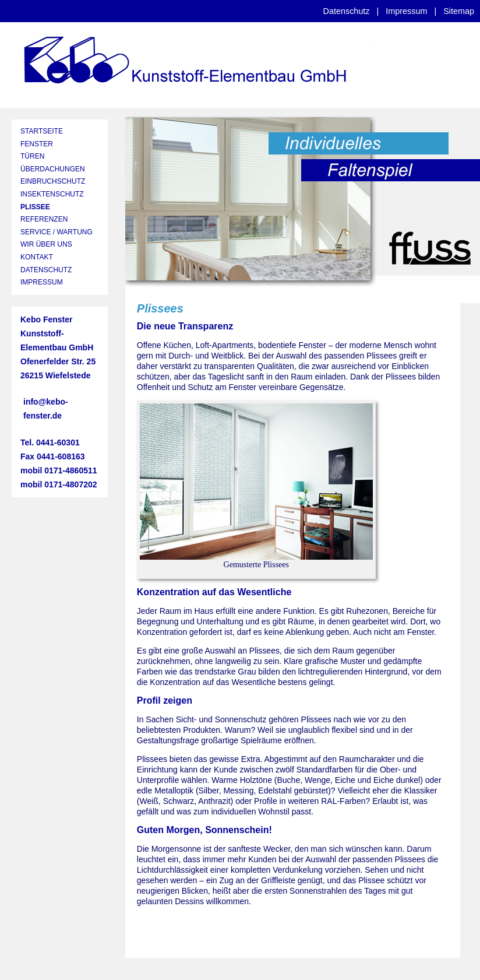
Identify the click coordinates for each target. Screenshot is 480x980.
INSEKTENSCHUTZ (52, 194)
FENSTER (37, 144)
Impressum (406, 11)
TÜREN (32, 156)
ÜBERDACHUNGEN (53, 169)
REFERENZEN (44, 219)
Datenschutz (347, 11)
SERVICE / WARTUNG (57, 232)
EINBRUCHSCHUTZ (53, 181)
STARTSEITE (42, 131)
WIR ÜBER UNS (46, 244)
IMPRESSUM (42, 282)
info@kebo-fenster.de (46, 409)
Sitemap (459, 11)
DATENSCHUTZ (46, 270)
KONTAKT (37, 257)
